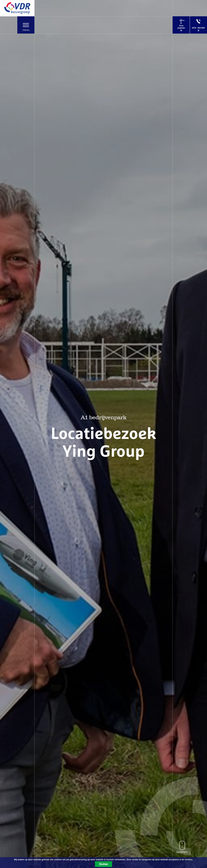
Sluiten (103, 864)
